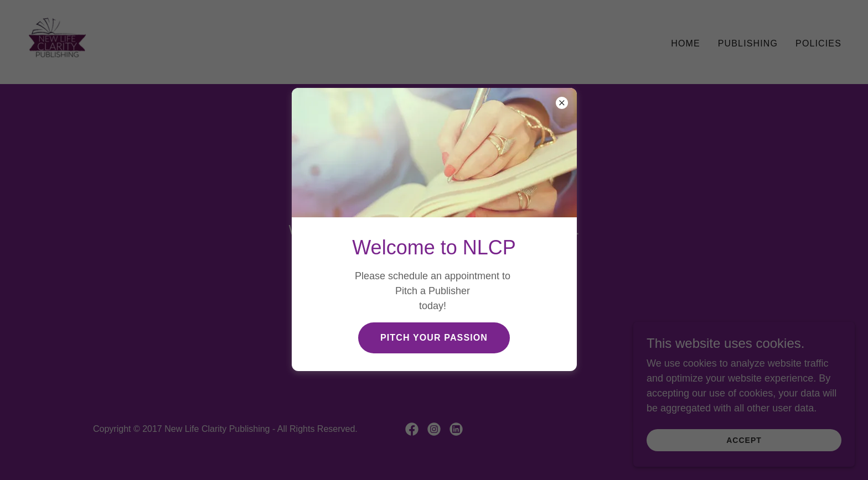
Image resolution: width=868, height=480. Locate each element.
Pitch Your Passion (434, 338)
